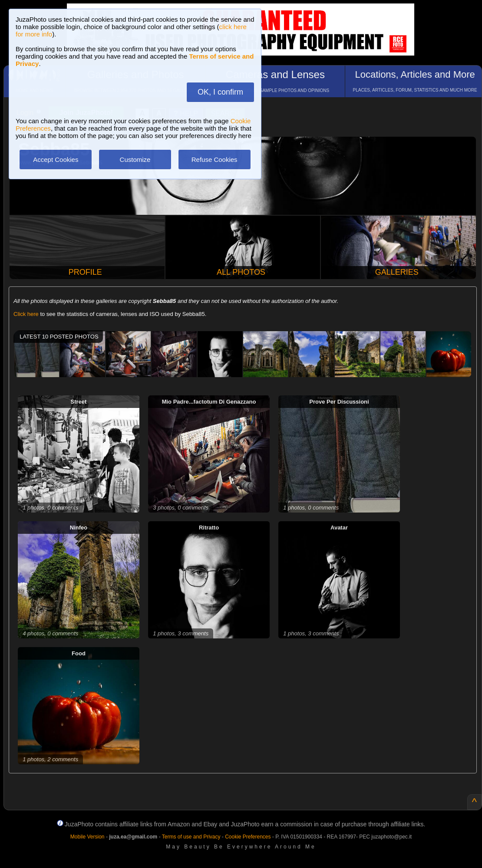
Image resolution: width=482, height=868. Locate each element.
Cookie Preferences (248, 837)
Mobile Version (87, 837)
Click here (26, 314)
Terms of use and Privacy (191, 837)
